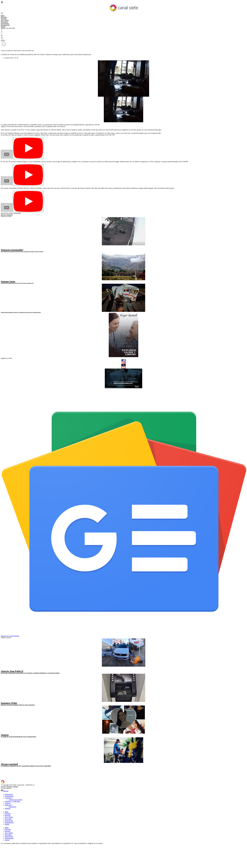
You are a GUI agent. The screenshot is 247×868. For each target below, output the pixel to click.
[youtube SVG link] (123, 36)
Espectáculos (5, 23)
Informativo (12, 807)
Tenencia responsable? (12, 250)
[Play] (28, 148)
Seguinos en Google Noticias (10, 636)
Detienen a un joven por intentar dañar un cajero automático (18, 705)
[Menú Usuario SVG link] (123, 2)
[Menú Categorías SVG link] (123, 13)
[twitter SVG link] (123, 34)
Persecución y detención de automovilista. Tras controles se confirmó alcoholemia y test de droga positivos (30, 673)
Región (3, 27)
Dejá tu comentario (7, 215)
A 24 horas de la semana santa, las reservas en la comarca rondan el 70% (17, 283)
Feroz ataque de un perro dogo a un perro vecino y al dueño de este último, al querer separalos (22, 252)
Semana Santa (8, 281)
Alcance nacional (9, 764)
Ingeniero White (9, 703)
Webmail (8, 808)
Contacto (8, 803)
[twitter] (123, 365)
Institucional (9, 794)
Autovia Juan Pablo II (12, 671)
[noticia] (123, 231)
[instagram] (123, 363)
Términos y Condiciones (12, 801)
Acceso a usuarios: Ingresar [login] (9, 787)
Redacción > (9, 805)
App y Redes (5, 20)
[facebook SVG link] (123, 30)
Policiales (4, 17)
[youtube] (123, 367)
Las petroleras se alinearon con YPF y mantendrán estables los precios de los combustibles (26, 766)
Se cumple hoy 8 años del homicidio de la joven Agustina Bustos (18, 737)
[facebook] (123, 360)
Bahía (3, 16)
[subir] (4, 47)
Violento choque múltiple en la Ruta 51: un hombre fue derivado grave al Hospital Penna (21, 312)
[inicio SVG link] (123, 782)
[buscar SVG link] (123, 38)
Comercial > (9, 798)
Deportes (4, 19)
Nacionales (4, 22)
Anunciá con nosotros (16, 800)
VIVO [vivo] (3, 40)
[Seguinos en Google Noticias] (124, 634)
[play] (2, 248)
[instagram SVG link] (123, 32)
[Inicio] (124, 8)
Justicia (5, 735)
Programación (5, 25)
